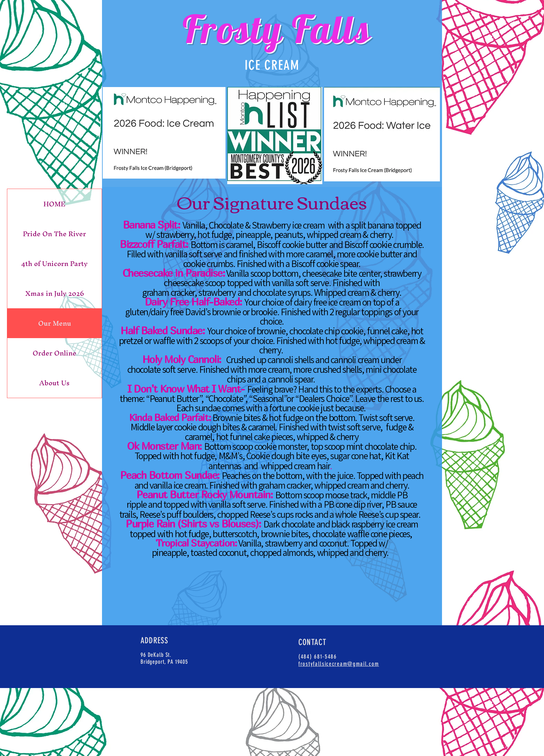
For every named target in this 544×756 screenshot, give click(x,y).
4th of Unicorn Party (54, 264)
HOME (54, 204)
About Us (54, 383)
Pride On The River (54, 234)
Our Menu (55, 323)
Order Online (54, 353)
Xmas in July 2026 (55, 293)
